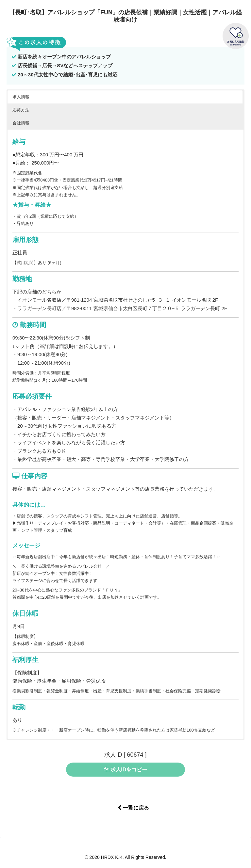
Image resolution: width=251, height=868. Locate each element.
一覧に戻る (133, 808)
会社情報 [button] (21, 123)
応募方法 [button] (21, 110)
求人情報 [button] (21, 97)
